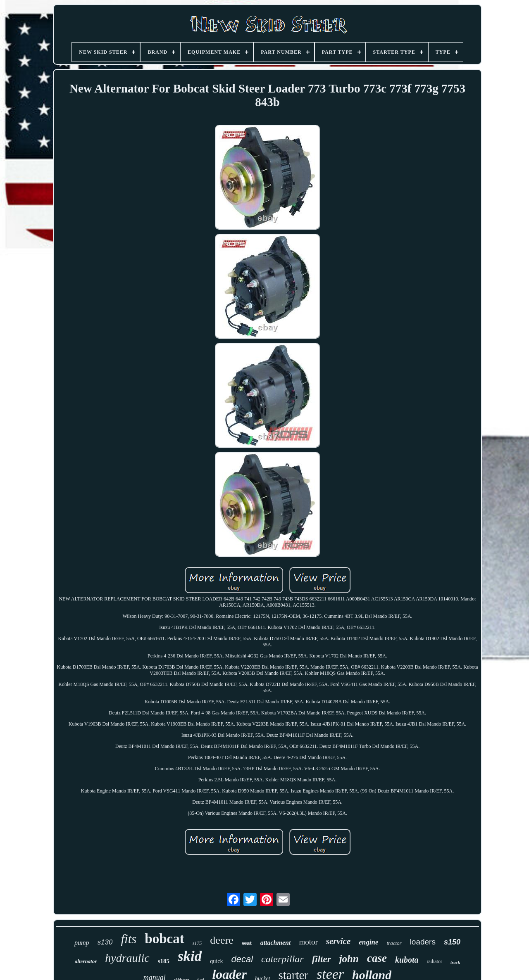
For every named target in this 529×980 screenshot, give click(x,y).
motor (308, 942)
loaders (423, 942)
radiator (435, 961)
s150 (452, 942)
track (455, 962)
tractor (394, 943)
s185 (164, 961)
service (338, 941)
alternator (86, 961)
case (377, 958)
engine (368, 942)
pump (82, 943)
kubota (407, 960)
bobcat (164, 939)
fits (129, 939)
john (349, 959)
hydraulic (127, 958)
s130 (105, 942)
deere (222, 940)
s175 (197, 943)
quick (216, 961)
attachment (276, 943)
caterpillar (282, 959)
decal (242, 959)
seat (247, 943)
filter (322, 959)
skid (190, 956)
